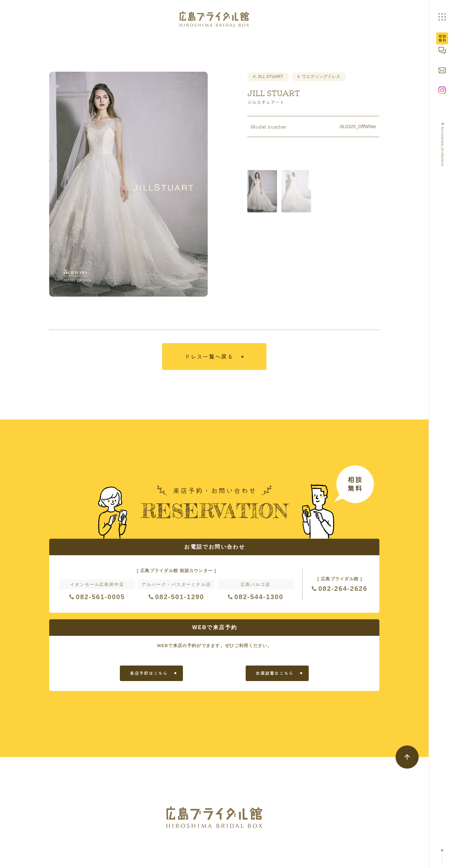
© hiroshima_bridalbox (443, 145)
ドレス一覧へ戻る (210, 358)
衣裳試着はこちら (274, 675)
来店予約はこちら (149, 675)
